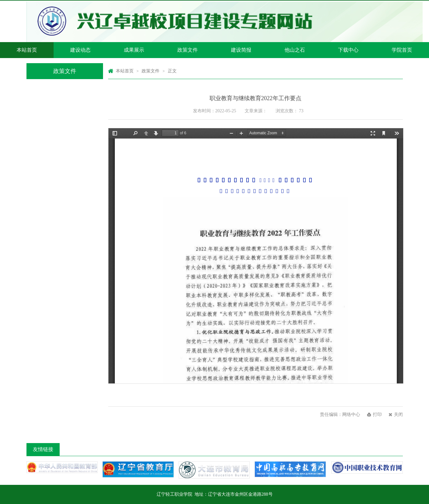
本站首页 (27, 50)
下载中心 (348, 50)
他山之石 (295, 50)
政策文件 (188, 50)
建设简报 (241, 50)
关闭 (398, 415)
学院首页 (402, 50)
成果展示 (134, 50)
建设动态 (80, 50)
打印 (377, 415)
